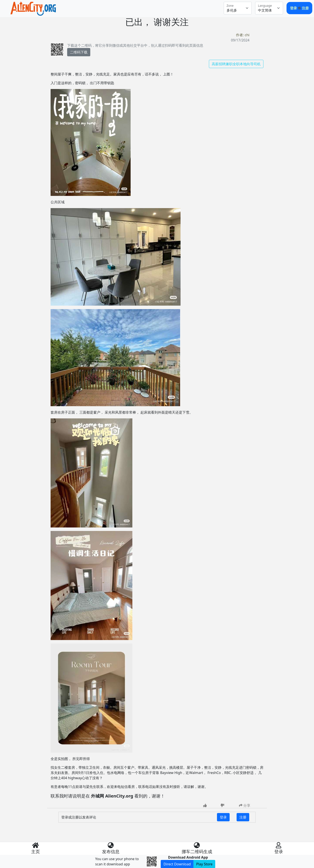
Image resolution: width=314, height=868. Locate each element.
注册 (305, 8)
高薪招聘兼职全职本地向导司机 (236, 64)
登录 (294, 8)
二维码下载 (79, 52)
